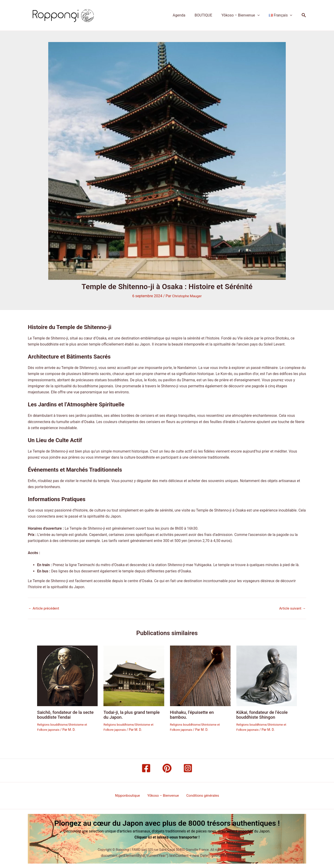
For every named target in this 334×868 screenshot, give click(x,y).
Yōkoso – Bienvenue (243, 15)
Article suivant (292, 608)
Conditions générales (201, 795)
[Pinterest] (167, 768)
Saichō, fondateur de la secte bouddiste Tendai (67, 714)
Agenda (186, 15)
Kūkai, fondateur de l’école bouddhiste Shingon (264, 714)
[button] (260, 15)
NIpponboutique (129, 795)
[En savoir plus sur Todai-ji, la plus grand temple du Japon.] (134, 675)
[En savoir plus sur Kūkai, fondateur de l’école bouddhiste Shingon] (267, 675)
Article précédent (45, 608)
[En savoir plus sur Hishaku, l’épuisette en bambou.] (200, 675)
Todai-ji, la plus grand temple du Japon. (133, 714)
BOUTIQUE (208, 15)
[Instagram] (188, 768)
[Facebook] (146, 768)
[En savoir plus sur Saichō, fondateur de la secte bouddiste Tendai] (67, 675)
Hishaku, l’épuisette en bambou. (193, 714)
